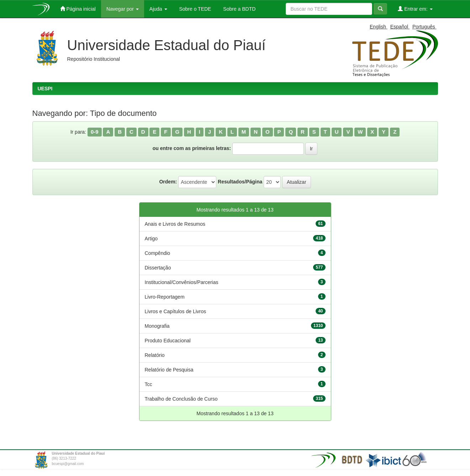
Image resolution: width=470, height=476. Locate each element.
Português (424, 27)
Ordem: (168, 182)
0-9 (95, 132)
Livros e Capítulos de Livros (176, 311)
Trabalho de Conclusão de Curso (181, 399)
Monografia (157, 326)
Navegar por (123, 9)
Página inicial (78, 9)
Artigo (151, 239)
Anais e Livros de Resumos (175, 224)
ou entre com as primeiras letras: (192, 148)
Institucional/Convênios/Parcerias (182, 282)
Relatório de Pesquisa (169, 370)
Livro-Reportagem (165, 297)
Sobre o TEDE (195, 9)
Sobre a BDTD (239, 9)
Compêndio (158, 253)
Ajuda (158, 9)
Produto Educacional (168, 341)
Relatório (155, 355)
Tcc (149, 384)
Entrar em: (415, 9)
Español (400, 27)
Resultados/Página (240, 182)
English (379, 27)
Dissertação (158, 268)
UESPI (45, 89)
